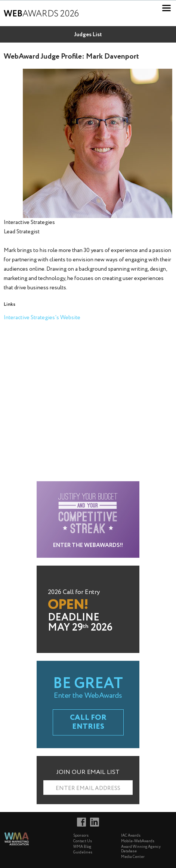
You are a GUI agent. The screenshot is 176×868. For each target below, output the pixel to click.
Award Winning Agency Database (141, 849)
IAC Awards (131, 836)
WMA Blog (82, 847)
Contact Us (83, 841)
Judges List (88, 35)
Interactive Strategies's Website (42, 318)
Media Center (133, 857)
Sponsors (81, 836)
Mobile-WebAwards (138, 841)
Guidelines (83, 853)
